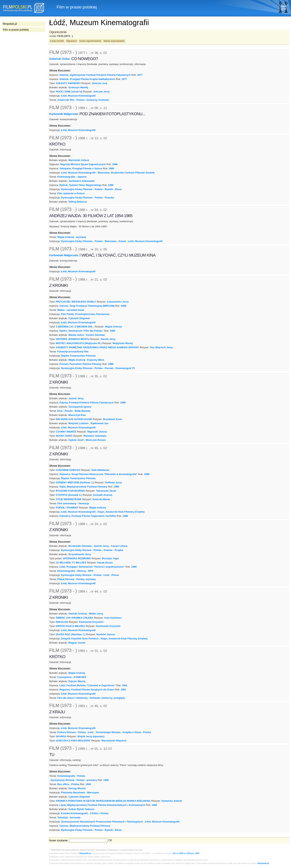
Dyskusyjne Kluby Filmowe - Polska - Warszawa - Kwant (93, 241)
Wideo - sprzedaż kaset (71, 310)
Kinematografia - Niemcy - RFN (75, 571)
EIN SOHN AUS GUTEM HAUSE (74, 419)
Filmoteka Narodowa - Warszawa (80, 793)
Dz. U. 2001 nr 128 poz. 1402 (186, 853)
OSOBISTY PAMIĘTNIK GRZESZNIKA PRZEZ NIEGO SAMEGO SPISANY (97, 347)
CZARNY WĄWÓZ (66, 432)
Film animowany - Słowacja (73, 503)
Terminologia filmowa (108, 732)
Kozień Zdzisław (95, 335)
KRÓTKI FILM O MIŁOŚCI (70, 626)
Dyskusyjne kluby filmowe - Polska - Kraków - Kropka (92, 550)
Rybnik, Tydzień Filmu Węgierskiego (81, 185)
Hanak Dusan (105, 563)
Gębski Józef (76, 440)
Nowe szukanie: (59, 840)
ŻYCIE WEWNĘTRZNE (69, 499)
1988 (124, 306)
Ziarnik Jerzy (108, 339)
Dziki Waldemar (100, 470)
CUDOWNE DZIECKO (68, 470)
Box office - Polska (68, 784)
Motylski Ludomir (79, 423)
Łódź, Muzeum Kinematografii (78, 96)
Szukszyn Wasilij (78, 87)
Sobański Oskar (60, 59)
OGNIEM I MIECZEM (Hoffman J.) (75, 482)
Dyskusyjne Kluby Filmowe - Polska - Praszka (87, 198)
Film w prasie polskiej (16, 30)
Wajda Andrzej (113, 327)
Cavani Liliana (119, 546)
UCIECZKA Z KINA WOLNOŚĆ (73, 741)
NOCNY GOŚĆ (64, 436)
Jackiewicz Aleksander (82, 181)
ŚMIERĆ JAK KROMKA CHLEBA (75, 618)
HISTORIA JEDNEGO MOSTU (73, 339)
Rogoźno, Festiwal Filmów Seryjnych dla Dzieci (87, 690)
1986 (115, 164)
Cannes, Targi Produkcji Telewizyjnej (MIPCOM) (87, 306)
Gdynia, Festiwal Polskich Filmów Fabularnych (87, 403)
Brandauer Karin (113, 419)
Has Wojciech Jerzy (161, 347)
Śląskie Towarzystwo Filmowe (78, 356)
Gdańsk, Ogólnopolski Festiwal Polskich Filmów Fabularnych (95, 75)
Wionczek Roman (96, 440)
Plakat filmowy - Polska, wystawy (76, 579)
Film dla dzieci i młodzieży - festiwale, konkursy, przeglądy (91, 698)
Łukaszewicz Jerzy (118, 302)
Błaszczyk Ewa (77, 415)
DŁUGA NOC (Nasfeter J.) (71, 634)
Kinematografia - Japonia (72, 177)
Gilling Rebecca (78, 202)
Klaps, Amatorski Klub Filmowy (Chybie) (121, 512)
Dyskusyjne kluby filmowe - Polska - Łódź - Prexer (90, 575)
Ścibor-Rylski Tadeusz (81, 809)
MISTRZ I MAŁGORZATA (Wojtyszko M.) (79, 343)
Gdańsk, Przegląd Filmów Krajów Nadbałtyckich (87, 79)
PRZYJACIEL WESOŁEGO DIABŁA (76, 302)
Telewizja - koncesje (69, 817)
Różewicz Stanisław (95, 436)
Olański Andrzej (78, 614)
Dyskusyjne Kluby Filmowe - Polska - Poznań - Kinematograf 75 (98, 368)
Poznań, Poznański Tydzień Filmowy (81, 364)
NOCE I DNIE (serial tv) (69, 92)
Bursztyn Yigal (110, 558)
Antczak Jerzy (101, 92)
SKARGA (61, 736)
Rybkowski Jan (100, 423)
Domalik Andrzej (103, 495)
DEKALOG (62, 622)
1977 (140, 75)
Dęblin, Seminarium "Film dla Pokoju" (81, 331)
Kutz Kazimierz (113, 618)
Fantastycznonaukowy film (73, 352)
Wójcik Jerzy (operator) (91, 736)
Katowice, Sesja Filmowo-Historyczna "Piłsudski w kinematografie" (99, 474)
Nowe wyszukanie (114, 41)
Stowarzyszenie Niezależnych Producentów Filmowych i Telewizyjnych (102, 822)
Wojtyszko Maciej (123, 343)
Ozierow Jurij (100, 83)
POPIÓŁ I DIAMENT (67, 508)
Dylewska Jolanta (172, 801)
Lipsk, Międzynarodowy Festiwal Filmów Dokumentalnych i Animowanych (102, 805)
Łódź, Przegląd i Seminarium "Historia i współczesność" (92, 567)
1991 (125, 685)
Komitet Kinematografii (74, 813)
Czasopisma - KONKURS (72, 677)
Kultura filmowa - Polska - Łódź (75, 732)
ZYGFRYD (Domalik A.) (69, 495)
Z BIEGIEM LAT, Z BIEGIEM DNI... (75, 327)
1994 (88, 784)
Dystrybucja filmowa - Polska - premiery (74, 780)
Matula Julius (76, 335)
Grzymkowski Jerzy (80, 554)
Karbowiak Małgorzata (64, 114)
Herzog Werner (77, 788)
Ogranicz (72, 41)
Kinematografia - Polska (71, 776)
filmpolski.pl (85, 853)
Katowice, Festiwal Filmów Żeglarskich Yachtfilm (88, 516)
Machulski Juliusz (79, 160)
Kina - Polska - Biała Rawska (74, 411)
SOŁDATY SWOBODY (68, 83)
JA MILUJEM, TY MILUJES (71, 563)
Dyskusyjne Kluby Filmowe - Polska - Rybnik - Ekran (91, 189)
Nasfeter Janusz (106, 634)
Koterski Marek (101, 499)
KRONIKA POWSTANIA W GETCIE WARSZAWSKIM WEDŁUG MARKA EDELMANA (103, 801)
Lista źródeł (57, 41)
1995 (106, 780)
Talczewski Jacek (106, 491)
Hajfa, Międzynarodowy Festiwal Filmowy (83, 487)
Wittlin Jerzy (96, 614)
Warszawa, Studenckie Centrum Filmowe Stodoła (126, 173)
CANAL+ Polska (99, 813)
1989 (134, 567)
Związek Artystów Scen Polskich (80, 639)
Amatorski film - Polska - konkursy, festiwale (83, 100)
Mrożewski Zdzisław (80, 546)
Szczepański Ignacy (80, 407)
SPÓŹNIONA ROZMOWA (77, 558)
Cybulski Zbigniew (79, 318)
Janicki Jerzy (76, 398)
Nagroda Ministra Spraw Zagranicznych (83, 164)
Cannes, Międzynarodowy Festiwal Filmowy (85, 826)
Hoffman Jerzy (113, 482)
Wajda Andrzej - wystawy (72, 237)
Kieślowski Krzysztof (91, 622)
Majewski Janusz (97, 432)
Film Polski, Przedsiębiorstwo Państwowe (85, 314)
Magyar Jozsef (77, 643)
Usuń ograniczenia (90, 41)
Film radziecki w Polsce (71, 193)
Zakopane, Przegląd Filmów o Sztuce (81, 168)
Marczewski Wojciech (114, 741)
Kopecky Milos (96, 360)
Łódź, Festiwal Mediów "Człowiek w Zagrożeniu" (87, 685)
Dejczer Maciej (77, 681)
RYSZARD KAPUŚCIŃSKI (70, 491)
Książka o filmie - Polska (137, 732)
